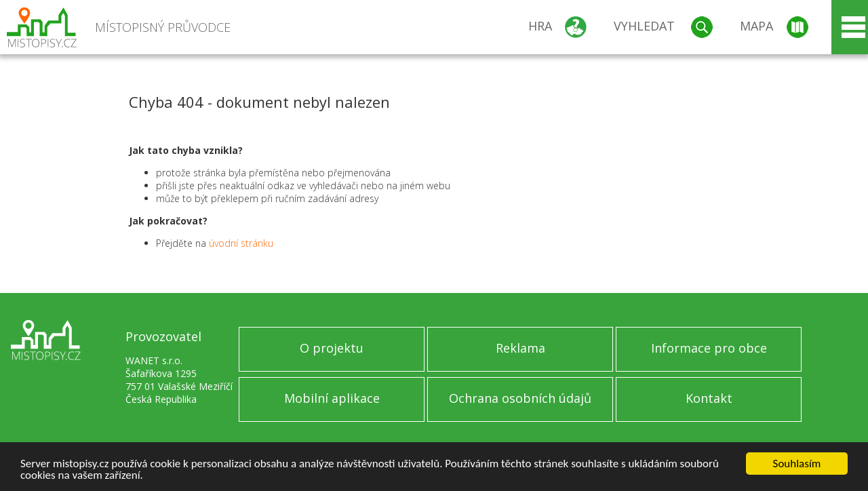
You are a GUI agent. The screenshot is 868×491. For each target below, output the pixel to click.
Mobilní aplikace (332, 398)
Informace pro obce (709, 348)
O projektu (332, 348)
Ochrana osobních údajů (520, 398)
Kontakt (709, 398)
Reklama (520, 348)
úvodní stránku (241, 243)
